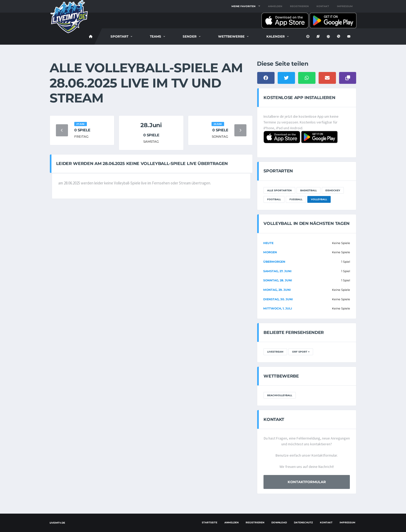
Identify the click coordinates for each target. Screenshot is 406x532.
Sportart (119, 36)
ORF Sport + (301, 352)
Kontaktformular (307, 482)
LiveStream (275, 352)
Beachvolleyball (280, 395)
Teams (155, 36)
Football (274, 199)
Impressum (345, 6)
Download (279, 522)
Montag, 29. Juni (277, 290)
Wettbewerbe (231, 36)
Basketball (309, 190)
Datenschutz (303, 522)
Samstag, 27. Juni (277, 271)
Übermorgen (274, 262)
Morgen (270, 252)
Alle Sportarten (279, 190)
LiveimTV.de (57, 523)
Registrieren (299, 6)
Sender (190, 36)
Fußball (296, 199)
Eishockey (333, 190)
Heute (268, 243)
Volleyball (319, 199)
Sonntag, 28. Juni (278, 280)
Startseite (210, 522)
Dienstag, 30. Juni (278, 299)
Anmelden (275, 6)
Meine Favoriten (243, 6)
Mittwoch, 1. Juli (278, 308)
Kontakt (323, 6)
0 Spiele (82, 130)
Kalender (276, 36)
